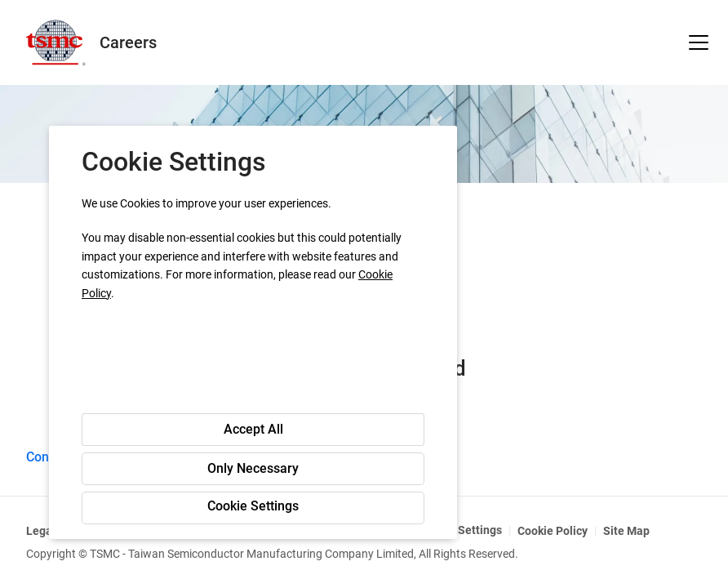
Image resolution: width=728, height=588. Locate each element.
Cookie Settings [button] (253, 506)
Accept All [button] (253, 429)
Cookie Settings (461, 530)
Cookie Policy (553, 531)
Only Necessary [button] (253, 468)
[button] (699, 42)
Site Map (626, 531)
